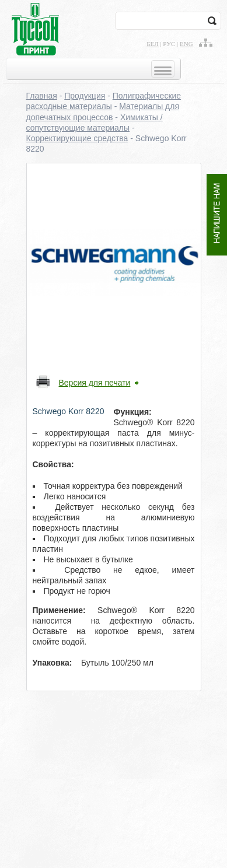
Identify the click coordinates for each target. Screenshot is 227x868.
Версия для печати (95, 383)
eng (186, 44)
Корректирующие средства (77, 138)
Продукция (85, 96)
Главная (42, 96)
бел (152, 44)
